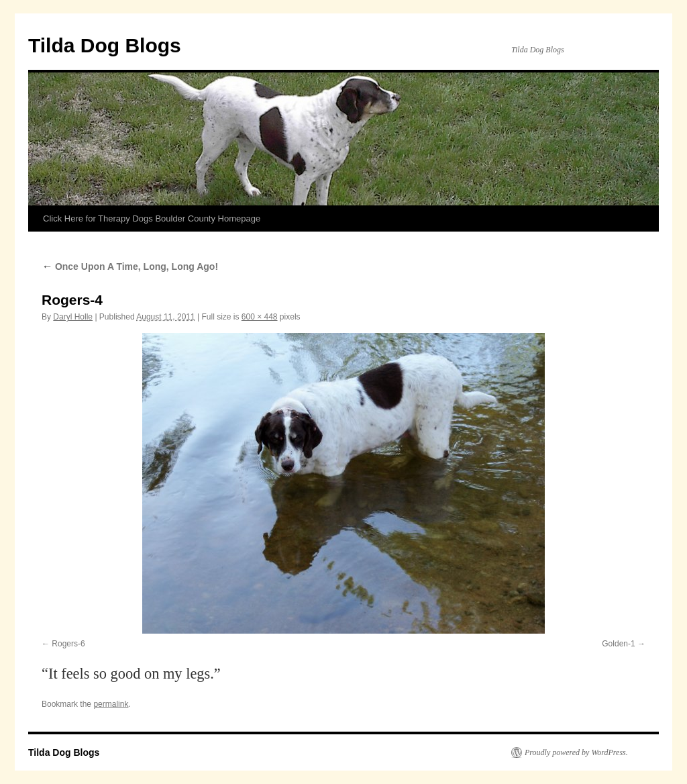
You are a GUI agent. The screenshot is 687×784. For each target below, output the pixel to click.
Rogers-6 (68, 644)
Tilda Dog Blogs (105, 45)
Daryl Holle (73, 317)
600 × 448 (260, 317)
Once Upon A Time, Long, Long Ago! (130, 266)
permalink (111, 704)
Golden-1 (618, 644)
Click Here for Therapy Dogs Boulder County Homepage (152, 218)
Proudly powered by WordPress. (576, 752)
